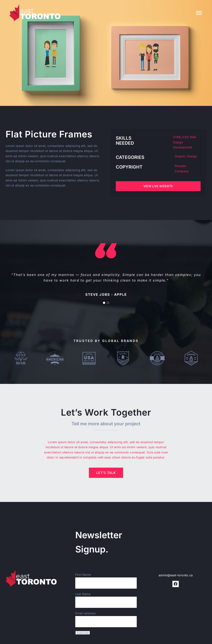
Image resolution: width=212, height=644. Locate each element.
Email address (85, 613)
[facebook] (176, 584)
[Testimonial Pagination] (104, 303)
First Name (83, 575)
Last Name (83, 594)
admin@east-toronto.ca (176, 575)
